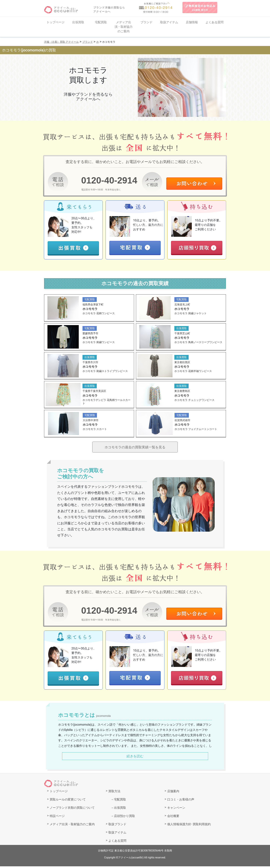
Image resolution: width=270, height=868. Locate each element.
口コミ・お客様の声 (181, 801)
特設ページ (57, 818)
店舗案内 (173, 793)
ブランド (146, 22)
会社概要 (173, 818)
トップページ (55, 22)
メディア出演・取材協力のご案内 (124, 27)
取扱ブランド (117, 826)
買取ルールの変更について (68, 801)
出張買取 (78, 22)
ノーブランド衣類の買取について (72, 809)
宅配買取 (101, 22)
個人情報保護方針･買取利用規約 (189, 826)
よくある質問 (214, 22)
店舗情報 (192, 22)
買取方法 (114, 793)
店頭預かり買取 (124, 818)
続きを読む (135, 758)
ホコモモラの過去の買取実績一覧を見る (135, 448)
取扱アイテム (169, 22)
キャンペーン (176, 809)
